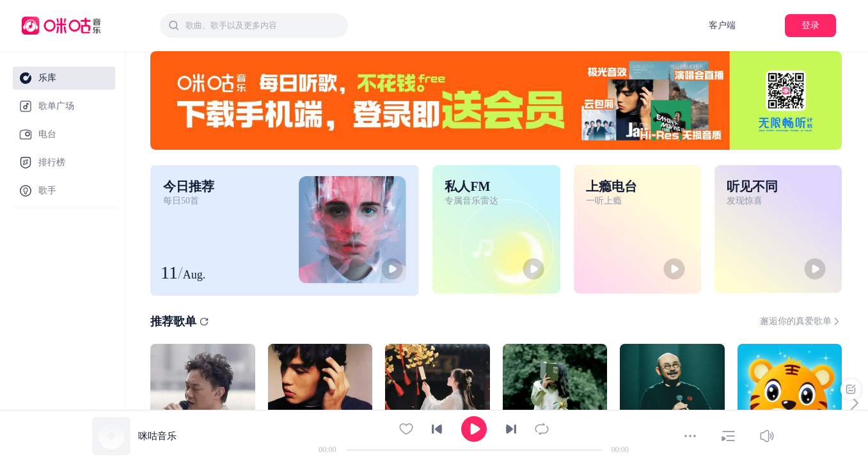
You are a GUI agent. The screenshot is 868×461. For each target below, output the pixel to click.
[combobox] (254, 26)
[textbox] (263, 26)
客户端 (722, 25)
